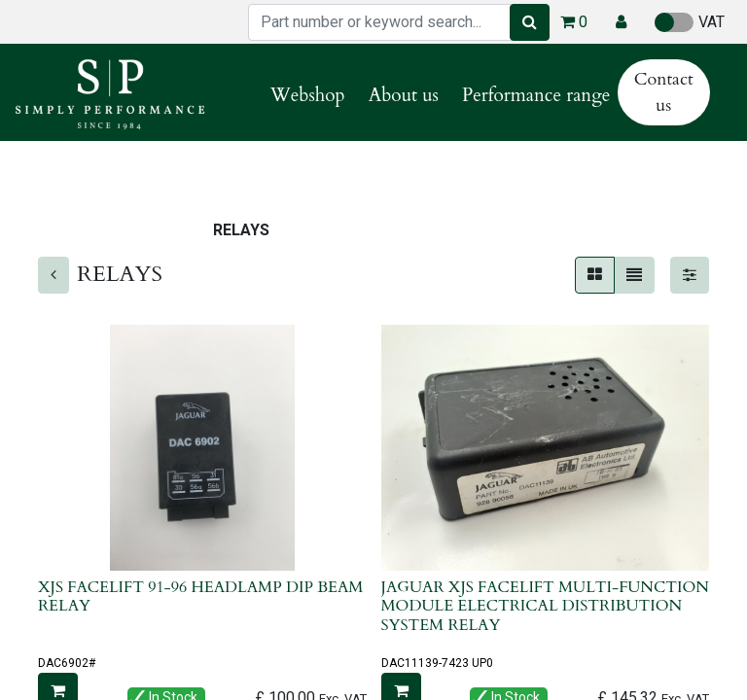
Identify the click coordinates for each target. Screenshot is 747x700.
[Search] (530, 22)
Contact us (664, 92)
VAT (690, 22)
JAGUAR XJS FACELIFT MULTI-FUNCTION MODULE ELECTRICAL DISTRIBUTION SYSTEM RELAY (545, 606)
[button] (621, 22)
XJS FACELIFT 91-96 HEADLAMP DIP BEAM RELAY (200, 596)
